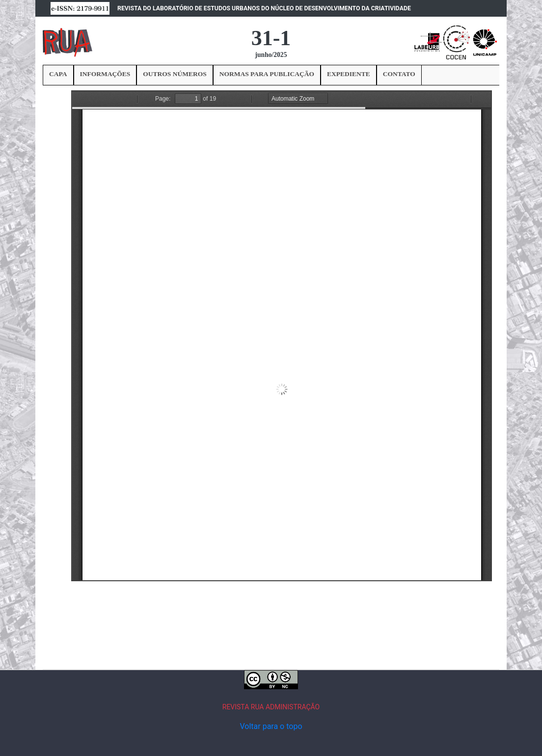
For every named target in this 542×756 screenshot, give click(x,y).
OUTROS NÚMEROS (175, 74)
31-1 (271, 38)
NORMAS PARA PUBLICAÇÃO (267, 74)
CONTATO (399, 74)
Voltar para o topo (271, 726)
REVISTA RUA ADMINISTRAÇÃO (271, 707)
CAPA (58, 74)
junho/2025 (271, 55)
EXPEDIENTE (349, 74)
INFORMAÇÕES (105, 74)
